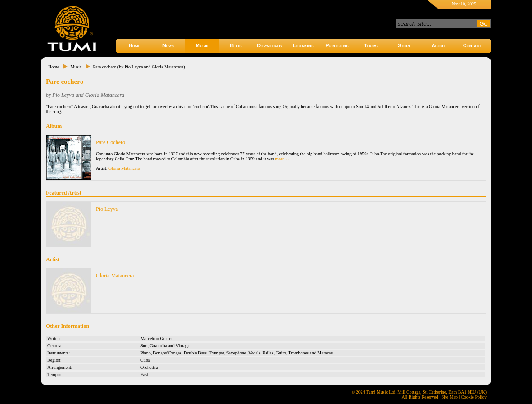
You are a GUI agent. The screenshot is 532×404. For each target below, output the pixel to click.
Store (404, 45)
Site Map (450, 397)
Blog (236, 45)
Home (135, 45)
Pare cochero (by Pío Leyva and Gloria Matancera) (139, 67)
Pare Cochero (110, 142)
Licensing (303, 45)
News (168, 45)
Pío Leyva (107, 209)
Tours (371, 45)
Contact (472, 45)
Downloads (270, 45)
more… (282, 159)
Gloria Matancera (124, 168)
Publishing (337, 45)
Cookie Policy (474, 397)
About (439, 45)
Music (202, 45)
